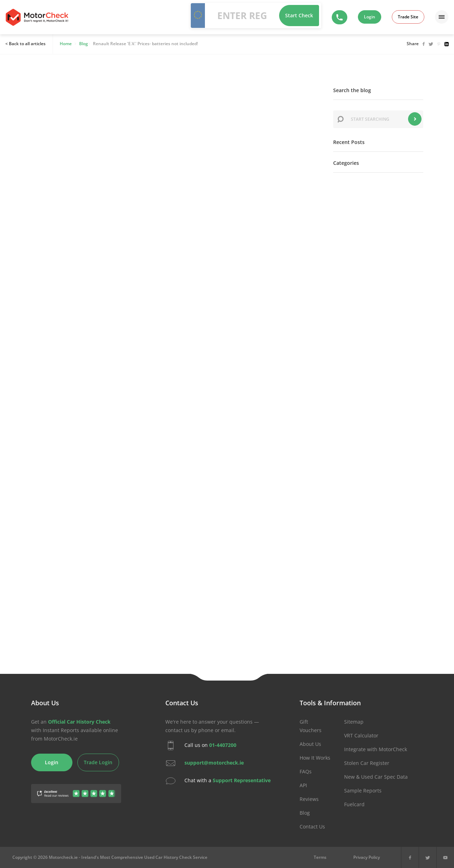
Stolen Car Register (367, 763)
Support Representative (242, 780)
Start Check (299, 15)
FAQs (306, 771)
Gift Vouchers (311, 726)
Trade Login (98, 762)
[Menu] (442, 17)
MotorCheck (37, 17)
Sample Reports (363, 791)
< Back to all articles (25, 44)
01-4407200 (223, 745)
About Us (310, 744)
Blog (305, 813)
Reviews (309, 799)
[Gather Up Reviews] (76, 789)
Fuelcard (354, 804)
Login (370, 17)
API (303, 785)
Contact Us (312, 827)
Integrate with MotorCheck (376, 749)
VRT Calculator (361, 735)
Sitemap (354, 722)
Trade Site (408, 17)
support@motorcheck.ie (214, 763)
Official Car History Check (79, 722)
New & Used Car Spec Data (376, 777)
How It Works (315, 758)
